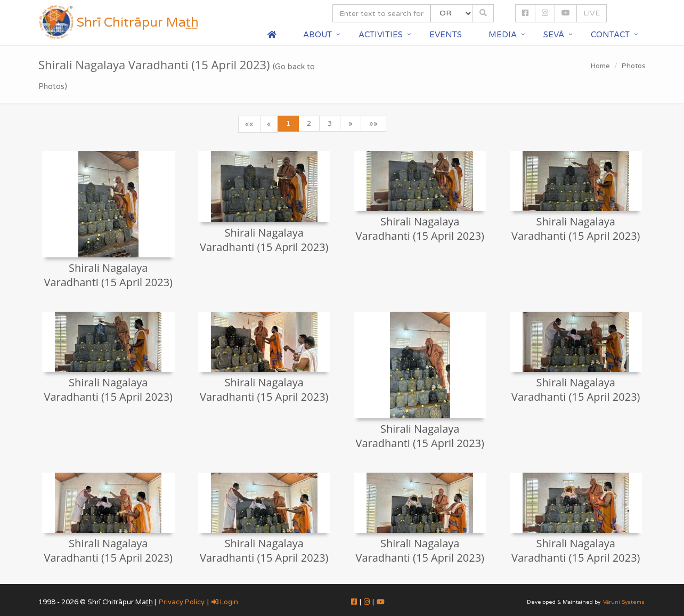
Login (225, 602)
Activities (381, 35)
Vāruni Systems (624, 602)
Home (600, 66)
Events (446, 35)
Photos (634, 66)
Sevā (554, 35)
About (317, 35)
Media (503, 35)
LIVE (592, 13)
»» (373, 124)
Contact (610, 35)
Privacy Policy (182, 602)
